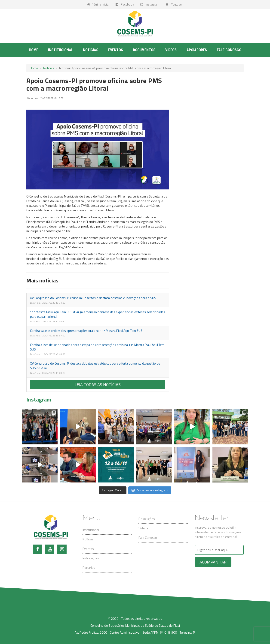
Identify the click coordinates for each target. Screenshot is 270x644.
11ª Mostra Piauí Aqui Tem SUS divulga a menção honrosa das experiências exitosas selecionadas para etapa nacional (98, 314)
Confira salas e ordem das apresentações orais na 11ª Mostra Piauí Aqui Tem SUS (86, 331)
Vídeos (171, 50)
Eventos (116, 50)
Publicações (91, 558)
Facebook (125, 4)
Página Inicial (98, 4)
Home (34, 50)
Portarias (89, 568)
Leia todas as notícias (98, 385)
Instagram (150, 4)
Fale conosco (229, 50)
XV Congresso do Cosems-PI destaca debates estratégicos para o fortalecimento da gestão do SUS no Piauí (95, 366)
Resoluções (147, 519)
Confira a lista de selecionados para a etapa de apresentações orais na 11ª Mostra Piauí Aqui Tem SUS (97, 347)
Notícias (91, 50)
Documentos (144, 50)
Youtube (174, 4)
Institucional (61, 50)
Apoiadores (197, 50)
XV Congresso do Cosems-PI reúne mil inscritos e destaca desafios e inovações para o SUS (93, 298)
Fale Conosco (148, 538)
